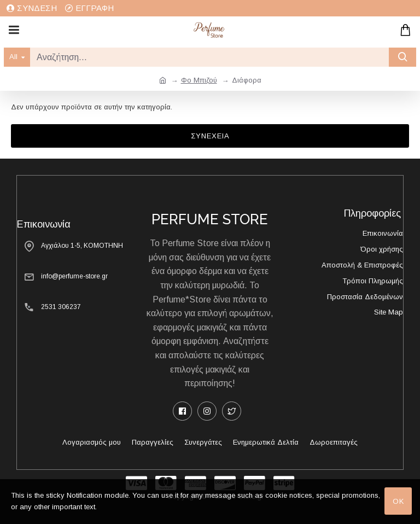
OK (398, 501)
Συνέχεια (210, 136)
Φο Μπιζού (199, 80)
